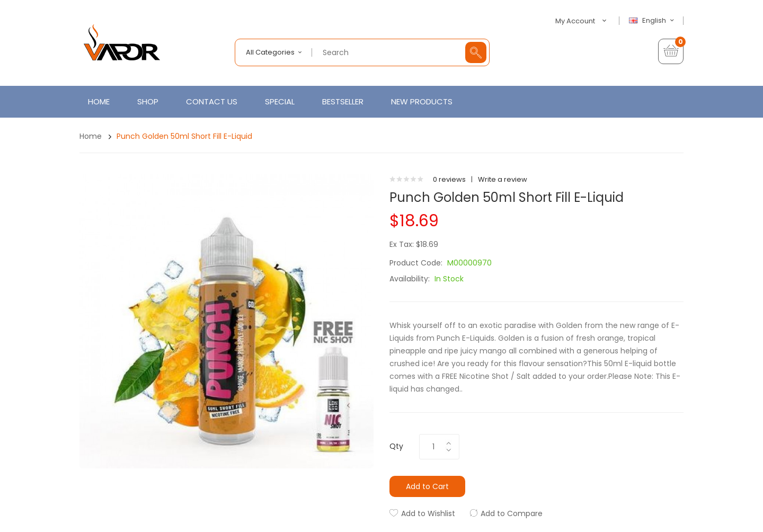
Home (91, 136)
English (653, 21)
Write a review (503, 179)
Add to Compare (512, 513)
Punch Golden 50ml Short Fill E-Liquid (184, 136)
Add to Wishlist (428, 513)
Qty (396, 446)
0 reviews (449, 179)
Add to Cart (427, 486)
